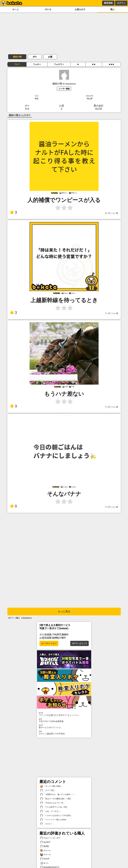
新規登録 (108, 3)
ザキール (45, 855)
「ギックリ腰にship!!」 (51, 786)
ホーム (16, 9)
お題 (50, 57)
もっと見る (64, 611)
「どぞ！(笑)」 (48, 790)
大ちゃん (45, 851)
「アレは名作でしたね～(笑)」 (54, 807)
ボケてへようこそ (79, 643)
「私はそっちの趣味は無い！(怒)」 (56, 799)
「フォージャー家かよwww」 (54, 820)
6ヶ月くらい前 (112, 213)
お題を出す (80, 9)
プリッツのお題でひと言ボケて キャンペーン (64, 714)
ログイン (121, 3)
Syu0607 (45, 842)
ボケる (48, 9)
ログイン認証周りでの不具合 (64, 733)
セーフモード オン (49, 643)
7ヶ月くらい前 (112, 313)
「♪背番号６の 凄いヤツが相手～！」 (58, 795)
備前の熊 (17, 57)
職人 (112, 9)
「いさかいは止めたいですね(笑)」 (56, 816)
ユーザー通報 (64, 89)
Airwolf (45, 859)
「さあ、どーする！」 (51, 811)
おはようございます (50, 838)
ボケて (11, 618)
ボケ (35, 57)
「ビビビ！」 (47, 824)
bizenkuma (27, 618)
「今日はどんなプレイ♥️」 (52, 803)
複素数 (45, 846)
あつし (45, 863)
